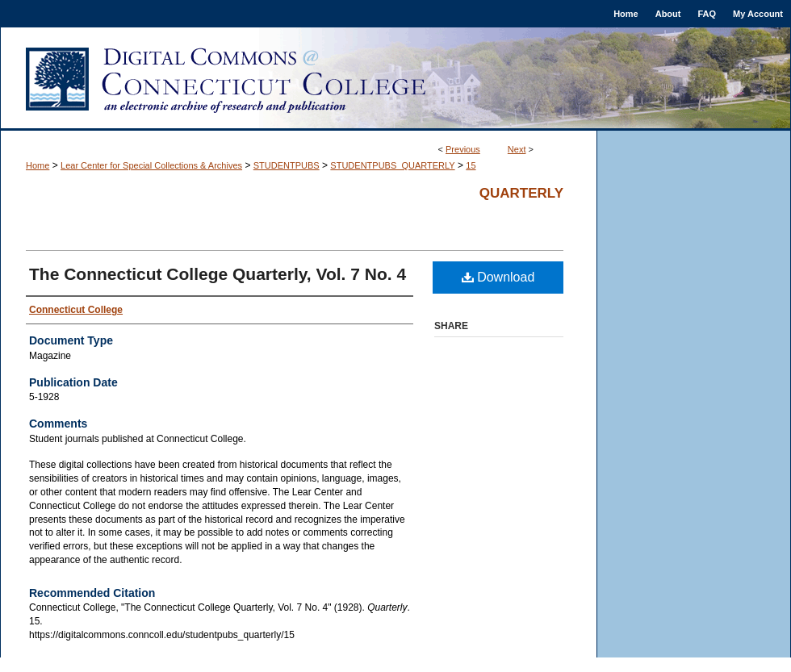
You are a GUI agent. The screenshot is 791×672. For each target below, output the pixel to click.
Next (517, 149)
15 (471, 165)
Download (498, 277)
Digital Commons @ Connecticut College (395, 79)
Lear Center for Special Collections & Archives (151, 165)
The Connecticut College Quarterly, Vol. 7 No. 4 (218, 274)
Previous (463, 149)
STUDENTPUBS (287, 165)
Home (38, 165)
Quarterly (521, 193)
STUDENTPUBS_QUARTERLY (392, 165)
